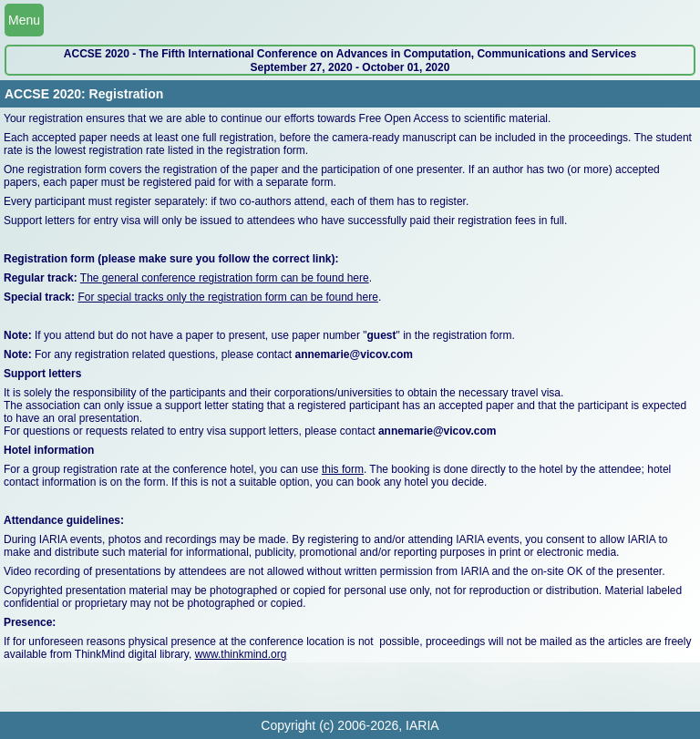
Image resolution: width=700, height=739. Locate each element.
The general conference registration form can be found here (225, 278)
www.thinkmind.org (241, 654)
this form (343, 469)
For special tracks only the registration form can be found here (228, 297)
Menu (24, 20)
